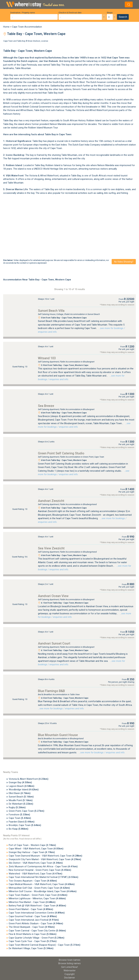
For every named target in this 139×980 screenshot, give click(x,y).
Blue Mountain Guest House (58, 735)
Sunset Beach (21, 797)
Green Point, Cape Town (26, 811)
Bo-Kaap (19, 829)
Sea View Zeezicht (51, 548)
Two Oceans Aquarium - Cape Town (33, 881)
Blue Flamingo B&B (51, 691)
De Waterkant (21, 804)
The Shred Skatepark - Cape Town (32, 927)
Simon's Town (80, 89)
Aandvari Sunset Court (54, 643)
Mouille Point (21, 800)
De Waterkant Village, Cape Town (31, 948)
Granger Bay (20, 782)
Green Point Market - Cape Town (31, 909)
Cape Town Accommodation (27, 27)
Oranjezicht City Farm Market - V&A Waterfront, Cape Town (45, 859)
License (45, 41)
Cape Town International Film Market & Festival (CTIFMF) (43, 877)
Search (123, 17)
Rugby (17, 807)
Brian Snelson (34, 41)
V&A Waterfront (15, 176)
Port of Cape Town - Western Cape (32, 845)
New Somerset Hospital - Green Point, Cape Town (40, 870)
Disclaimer (70, 978)
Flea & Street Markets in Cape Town (33, 934)
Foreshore (19, 815)
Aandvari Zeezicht (51, 501)
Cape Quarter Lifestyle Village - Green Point (37, 938)
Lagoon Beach (22, 786)
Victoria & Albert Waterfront (29, 779)
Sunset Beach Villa (51, 311)
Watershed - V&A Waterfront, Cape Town (36, 874)
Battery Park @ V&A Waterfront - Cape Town (37, 906)
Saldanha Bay (57, 86)
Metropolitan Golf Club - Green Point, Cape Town (39, 888)
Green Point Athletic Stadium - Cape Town (36, 923)
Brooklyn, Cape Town (25, 825)
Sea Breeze (46, 406)
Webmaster (70, 971)
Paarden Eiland (22, 822)
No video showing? (124, 262)
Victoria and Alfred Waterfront (92, 110)
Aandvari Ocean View (53, 596)
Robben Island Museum (40, 128)
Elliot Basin (20, 793)
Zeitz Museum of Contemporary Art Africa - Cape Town (43, 866)
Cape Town (20, 818)
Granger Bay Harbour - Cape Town (32, 852)
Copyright (69, 974)
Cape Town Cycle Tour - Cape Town (33, 941)
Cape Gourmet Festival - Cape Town (33, 916)
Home (6, 27)
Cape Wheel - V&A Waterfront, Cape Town (36, 849)
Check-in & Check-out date (70, 13)
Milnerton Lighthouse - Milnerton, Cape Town (37, 898)
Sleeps (110, 13)
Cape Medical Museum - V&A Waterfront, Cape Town (42, 884)
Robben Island (94, 120)
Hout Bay (97, 89)
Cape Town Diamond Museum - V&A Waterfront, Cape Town (45, 856)
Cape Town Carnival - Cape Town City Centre (37, 931)
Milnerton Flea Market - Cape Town (32, 902)
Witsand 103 (47, 358)
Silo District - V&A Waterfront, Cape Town (36, 863)
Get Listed (69, 967)
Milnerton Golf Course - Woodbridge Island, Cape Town (43, 891)
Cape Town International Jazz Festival (34, 920)
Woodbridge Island (24, 790)
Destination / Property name (23, 13)
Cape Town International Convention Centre (37, 913)
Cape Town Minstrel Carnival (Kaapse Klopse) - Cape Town (45, 945)
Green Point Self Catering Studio (61, 453)
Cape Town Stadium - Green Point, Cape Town (38, 895)
